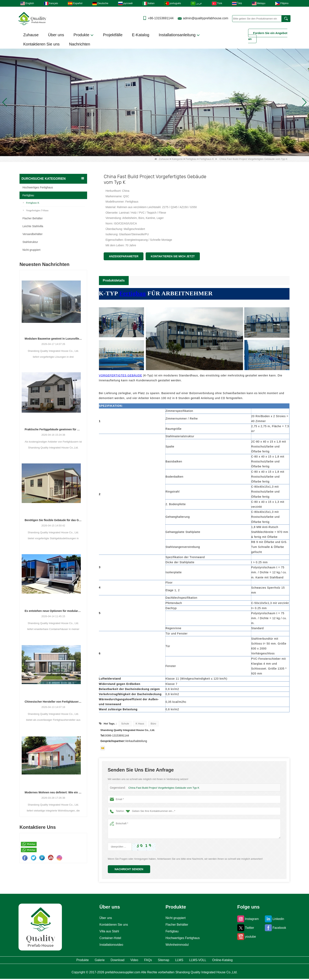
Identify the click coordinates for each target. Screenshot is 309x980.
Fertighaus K (207, 159)
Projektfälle (113, 35)
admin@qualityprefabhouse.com (206, 18)
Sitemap (169, 961)
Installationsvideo (110, 945)
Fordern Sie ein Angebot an (268, 36)
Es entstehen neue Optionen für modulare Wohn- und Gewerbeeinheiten (53, 611)
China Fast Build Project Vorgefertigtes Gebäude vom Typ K (162, 788)
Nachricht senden (129, 869)
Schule (125, 724)
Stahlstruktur (30, 242)
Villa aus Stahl (108, 931)
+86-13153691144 (161, 18)
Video (127, 961)
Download (102, 961)
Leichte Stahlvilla (33, 226)
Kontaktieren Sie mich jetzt (173, 256)
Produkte (84, 35)
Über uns (56, 35)
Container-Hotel (109, 938)
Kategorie (177, 159)
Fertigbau (191, 159)
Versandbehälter (33, 234)
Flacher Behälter (33, 218)
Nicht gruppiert (31, 250)
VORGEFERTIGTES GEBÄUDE (121, 375)
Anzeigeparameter (124, 256)
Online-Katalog (252, 961)
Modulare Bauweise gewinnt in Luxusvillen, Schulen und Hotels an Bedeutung (53, 339)
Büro (153, 724)
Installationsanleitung (179, 35)
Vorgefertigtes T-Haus (36, 210)
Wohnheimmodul (177, 945)
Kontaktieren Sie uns (41, 44)
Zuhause (31, 35)
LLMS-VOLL (218, 961)
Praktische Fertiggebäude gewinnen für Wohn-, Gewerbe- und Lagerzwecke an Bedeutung (53, 429)
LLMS (192, 961)
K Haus (140, 724)
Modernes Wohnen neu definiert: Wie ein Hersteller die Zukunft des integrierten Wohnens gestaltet (53, 792)
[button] (150, 151)
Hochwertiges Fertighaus (38, 187)
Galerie (77, 961)
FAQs (147, 961)
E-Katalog (141, 35)
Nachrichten (80, 44)
